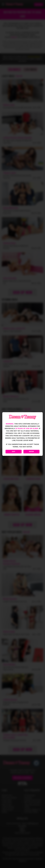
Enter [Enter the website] (31, 452)
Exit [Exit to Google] (14, 452)
